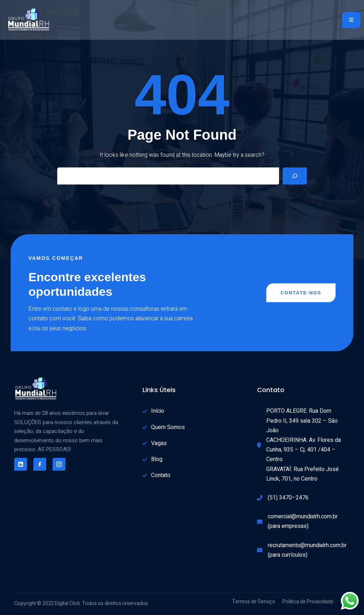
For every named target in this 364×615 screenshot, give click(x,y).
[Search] (295, 176)
